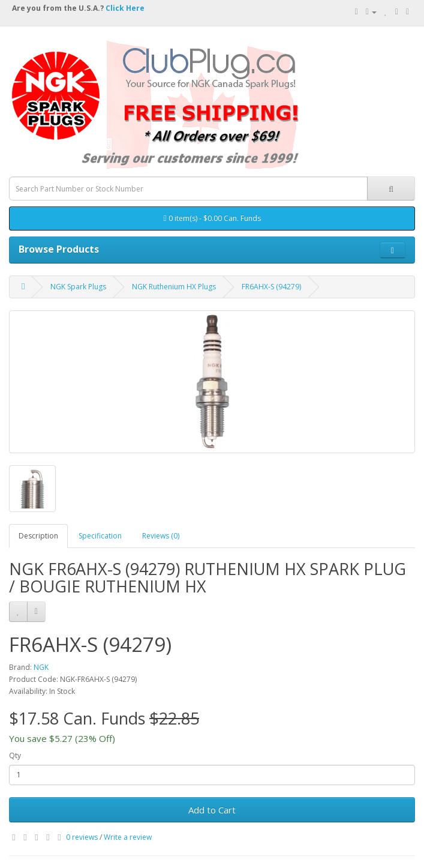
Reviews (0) (161, 536)
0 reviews (82, 837)
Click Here (125, 8)
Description (38, 536)
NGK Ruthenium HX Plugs (174, 287)
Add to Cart (212, 810)
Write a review (128, 837)
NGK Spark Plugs (78, 287)
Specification (100, 536)
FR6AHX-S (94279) (271, 287)
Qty (15, 755)
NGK (41, 667)
